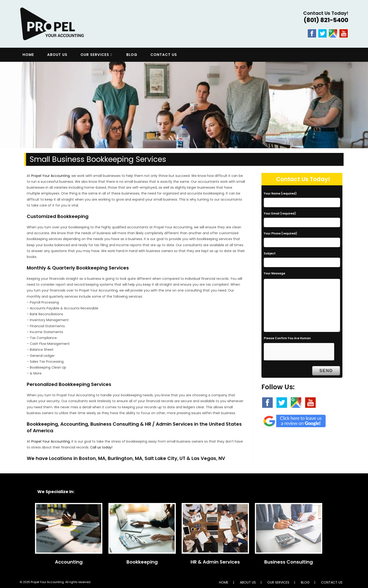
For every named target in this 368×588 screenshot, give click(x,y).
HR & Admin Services (215, 562)
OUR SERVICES (278, 582)
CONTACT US (332, 582)
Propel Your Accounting (50, 176)
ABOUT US (248, 582)
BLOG (305, 582)
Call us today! (101, 447)
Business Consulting (289, 562)
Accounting (69, 562)
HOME (224, 582)
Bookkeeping (142, 562)
